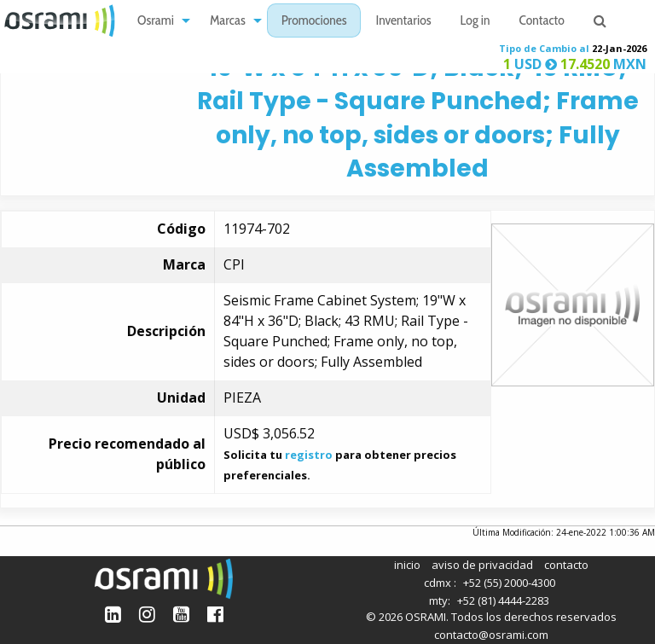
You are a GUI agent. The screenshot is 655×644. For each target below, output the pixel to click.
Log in (475, 22)
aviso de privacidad (482, 565)
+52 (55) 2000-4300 (509, 583)
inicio (407, 565)
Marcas (228, 22)
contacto (566, 565)
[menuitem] (159, 21)
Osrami (156, 22)
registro (309, 455)
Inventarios (403, 22)
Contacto (542, 22)
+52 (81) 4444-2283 (503, 600)
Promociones (314, 22)
